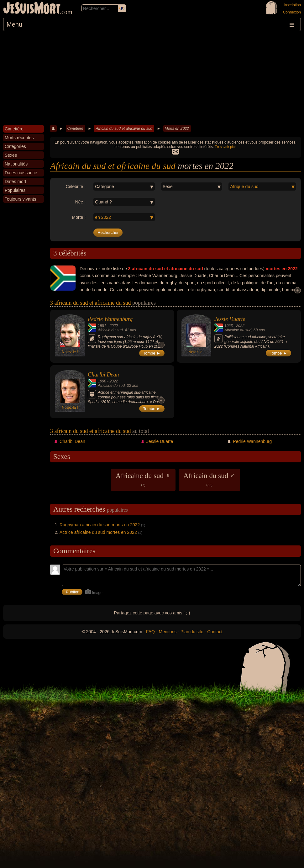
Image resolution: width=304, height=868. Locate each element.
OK (175, 152)
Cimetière (75, 129)
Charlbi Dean (103, 375)
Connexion (292, 12)
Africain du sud (110, 330)
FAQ (150, 632)
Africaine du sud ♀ (143, 479)
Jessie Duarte (230, 319)
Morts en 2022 (177, 129)
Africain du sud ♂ (209, 479)
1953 (229, 326)
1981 (102, 326)
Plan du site (192, 632)
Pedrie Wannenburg (110, 319)
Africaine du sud (238, 330)
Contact (215, 632)
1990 (102, 381)
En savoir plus (225, 147)
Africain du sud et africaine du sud (124, 129)
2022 (114, 326)
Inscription (292, 5)
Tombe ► (152, 353)
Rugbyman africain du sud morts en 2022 (100, 525)
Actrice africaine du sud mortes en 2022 (98, 532)
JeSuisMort (32, 9)
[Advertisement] (152, 78)
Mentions (168, 632)
